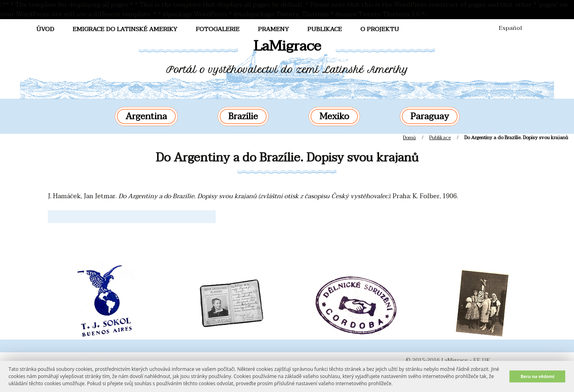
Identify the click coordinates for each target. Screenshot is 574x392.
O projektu (380, 29)
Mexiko (334, 116)
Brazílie (243, 116)
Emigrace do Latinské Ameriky (125, 29)
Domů (409, 138)
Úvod (45, 29)
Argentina (146, 116)
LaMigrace (287, 46)
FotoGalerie (218, 29)
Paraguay (430, 116)
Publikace (325, 29)
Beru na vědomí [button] (538, 376)
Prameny (273, 29)
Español (510, 28)
